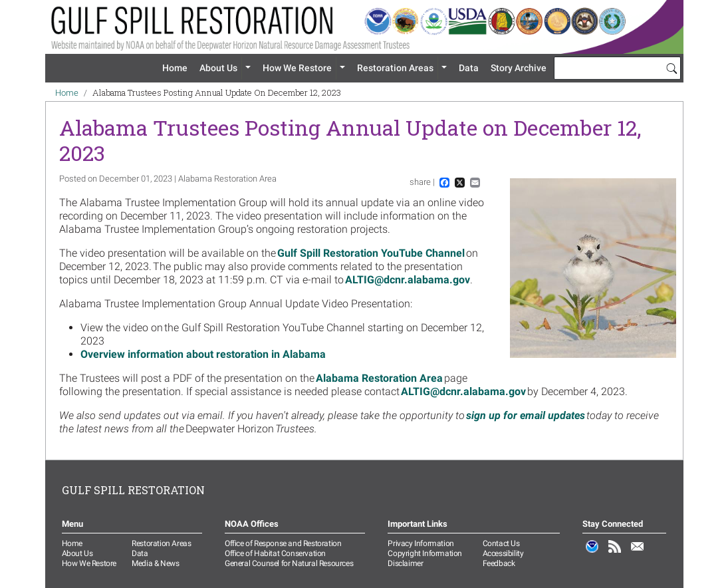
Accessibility (503, 553)
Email (638, 553)
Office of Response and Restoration (283, 543)
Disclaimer (405, 563)
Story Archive (519, 68)
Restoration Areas (395, 68)
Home (175, 68)
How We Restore (297, 68)
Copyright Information (425, 553)
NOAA (592, 553)
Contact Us (501, 543)
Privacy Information (421, 543)
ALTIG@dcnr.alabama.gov (408, 280)
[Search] (671, 68)
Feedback (499, 563)
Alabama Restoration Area (379, 378)
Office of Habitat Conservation (275, 553)
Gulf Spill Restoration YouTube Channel (371, 253)
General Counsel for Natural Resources (289, 563)
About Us (218, 68)
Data (469, 68)
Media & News (155, 563)
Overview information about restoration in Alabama (203, 354)
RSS (615, 553)
